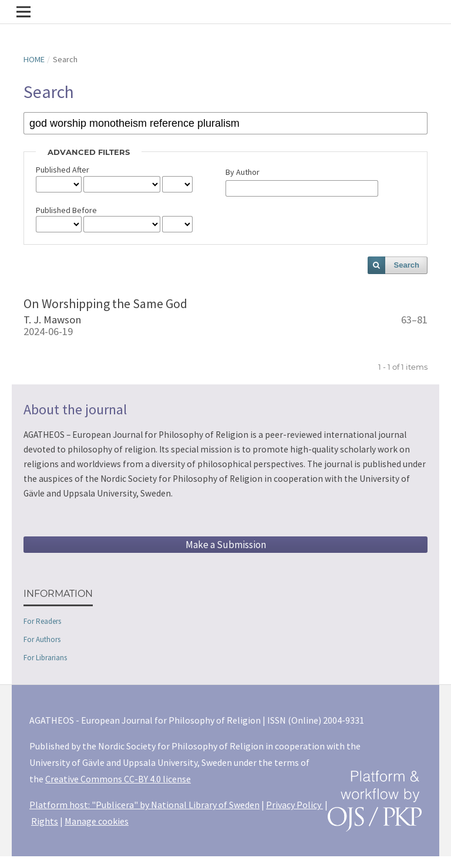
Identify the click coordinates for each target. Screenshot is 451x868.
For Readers (42, 621)
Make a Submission (226, 545)
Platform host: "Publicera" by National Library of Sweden (144, 805)
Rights (45, 821)
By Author (243, 172)
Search (407, 265)
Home (34, 59)
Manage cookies (97, 821)
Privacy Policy (295, 805)
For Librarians (45, 658)
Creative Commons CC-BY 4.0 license (118, 779)
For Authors (42, 639)
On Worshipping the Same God (105, 303)
